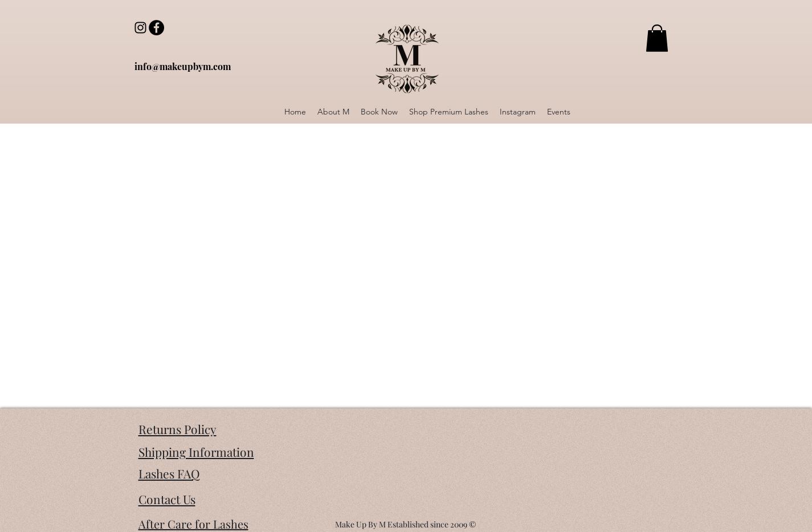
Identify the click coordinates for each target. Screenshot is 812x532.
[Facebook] (156, 28)
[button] (657, 38)
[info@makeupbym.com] (183, 67)
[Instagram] (140, 28)
